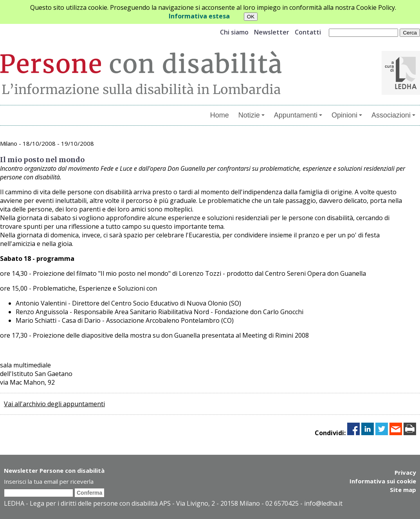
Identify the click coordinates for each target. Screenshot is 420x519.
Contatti (308, 32)
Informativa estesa (199, 16)
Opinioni (347, 115)
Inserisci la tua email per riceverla (49, 481)
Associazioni (393, 115)
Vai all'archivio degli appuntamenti (54, 404)
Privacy (405, 472)
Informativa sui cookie (383, 481)
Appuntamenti (298, 115)
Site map (403, 490)
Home (220, 115)
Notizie (251, 115)
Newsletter (272, 32)
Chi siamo (234, 32)
